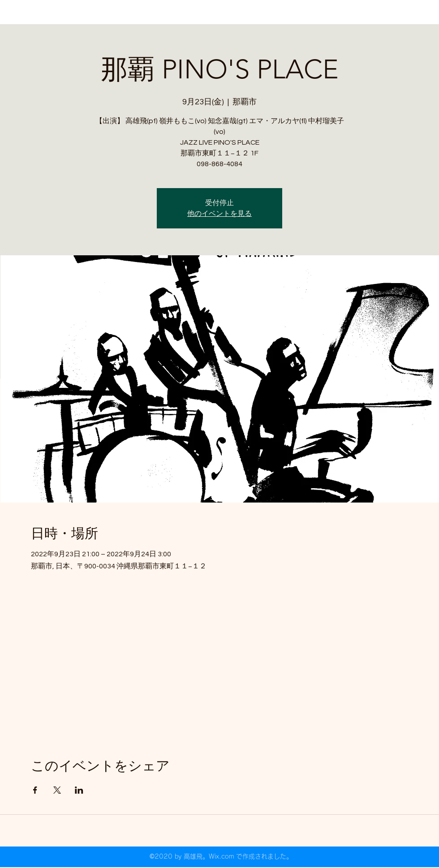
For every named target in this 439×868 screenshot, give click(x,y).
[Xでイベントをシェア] (57, 790)
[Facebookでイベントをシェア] (35, 790)
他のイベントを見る (219, 214)
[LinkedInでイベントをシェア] (79, 790)
